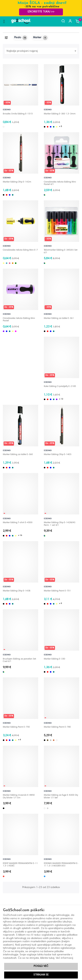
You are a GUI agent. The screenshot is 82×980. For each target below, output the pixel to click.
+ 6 (19, 740)
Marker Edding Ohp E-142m (17, 182)
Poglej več (41, 966)
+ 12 (61, 399)
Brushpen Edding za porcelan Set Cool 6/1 (19, 659)
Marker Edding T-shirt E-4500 (18, 523)
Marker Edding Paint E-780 (57, 727)
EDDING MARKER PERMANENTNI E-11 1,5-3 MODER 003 (61, 864)
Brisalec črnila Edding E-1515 (18, 114)
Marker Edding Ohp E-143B (17, 591)
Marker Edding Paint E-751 (57, 591)
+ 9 (60, 604)
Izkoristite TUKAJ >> (41, 12)
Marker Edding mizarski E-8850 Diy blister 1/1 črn (19, 795)
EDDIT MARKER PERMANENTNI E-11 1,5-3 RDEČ (20, 864)
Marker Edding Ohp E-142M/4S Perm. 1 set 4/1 (60, 523)
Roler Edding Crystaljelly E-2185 (60, 386)
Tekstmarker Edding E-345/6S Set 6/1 (61, 250)
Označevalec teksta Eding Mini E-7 (20, 250)
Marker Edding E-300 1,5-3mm (60, 114)
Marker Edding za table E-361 (59, 318)
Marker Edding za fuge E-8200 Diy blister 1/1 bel (61, 795)
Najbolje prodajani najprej (42, 51)
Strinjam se (41, 975)
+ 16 (20, 536)
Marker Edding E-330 (55, 659)
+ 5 (60, 127)
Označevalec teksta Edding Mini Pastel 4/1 (60, 182)
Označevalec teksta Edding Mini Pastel (19, 318)
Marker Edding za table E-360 (18, 454)
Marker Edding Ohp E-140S (58, 454)
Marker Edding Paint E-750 (16, 727)
